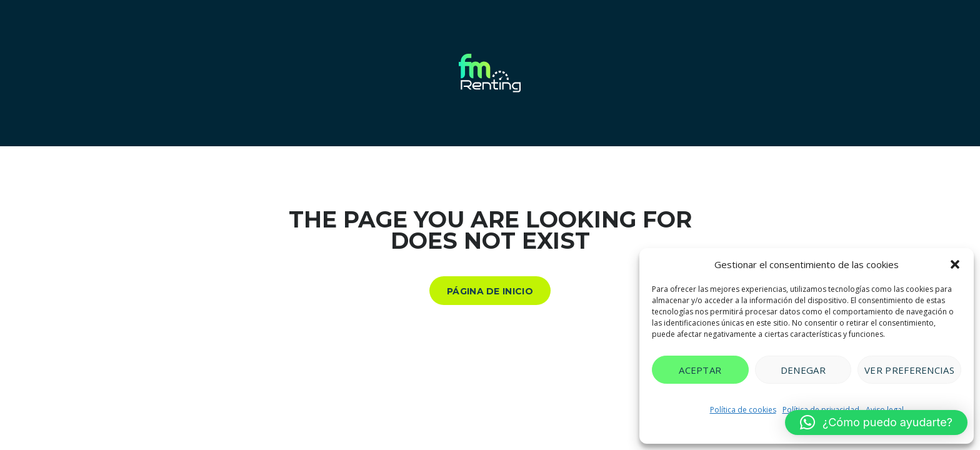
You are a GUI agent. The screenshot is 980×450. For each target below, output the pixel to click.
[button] (955, 264)
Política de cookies (743, 410)
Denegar (803, 370)
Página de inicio (490, 291)
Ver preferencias (909, 370)
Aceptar (700, 370)
